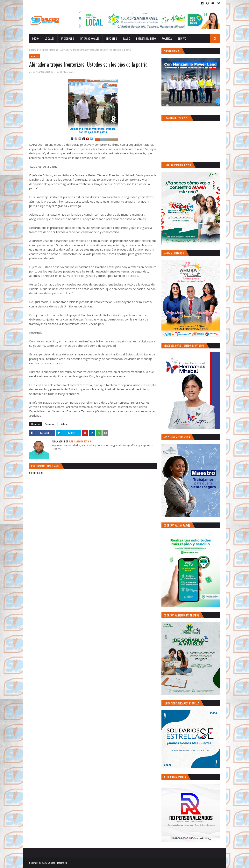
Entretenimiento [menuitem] (146, 38)
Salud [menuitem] (127, 38)
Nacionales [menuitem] (67, 38)
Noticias (53, 50)
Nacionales (50, 424)
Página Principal (38, 50)
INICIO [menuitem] (35, 38)
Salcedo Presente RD (57, 863)
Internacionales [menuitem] (90, 38)
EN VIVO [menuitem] (182, 38)
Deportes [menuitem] (111, 38)
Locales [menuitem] (50, 38)
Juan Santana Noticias (43, 72)
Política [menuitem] (167, 38)
